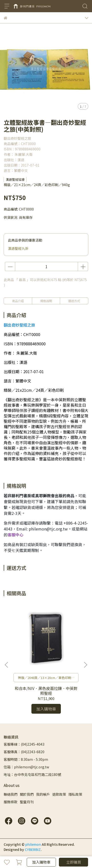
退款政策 (59, 794)
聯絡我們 (11, 794)
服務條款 (11, 802)
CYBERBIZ (33, 849)
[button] (85, 665)
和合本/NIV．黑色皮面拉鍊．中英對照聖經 (46, 691)
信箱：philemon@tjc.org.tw (26, 767)
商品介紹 (18, 301)
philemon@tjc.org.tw (48, 529)
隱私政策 (75, 794)
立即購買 (74, 862)
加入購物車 (41, 862)
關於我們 (27, 794)
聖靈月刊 (27, 802)
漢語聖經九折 (18, 248)
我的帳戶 (43, 794)
